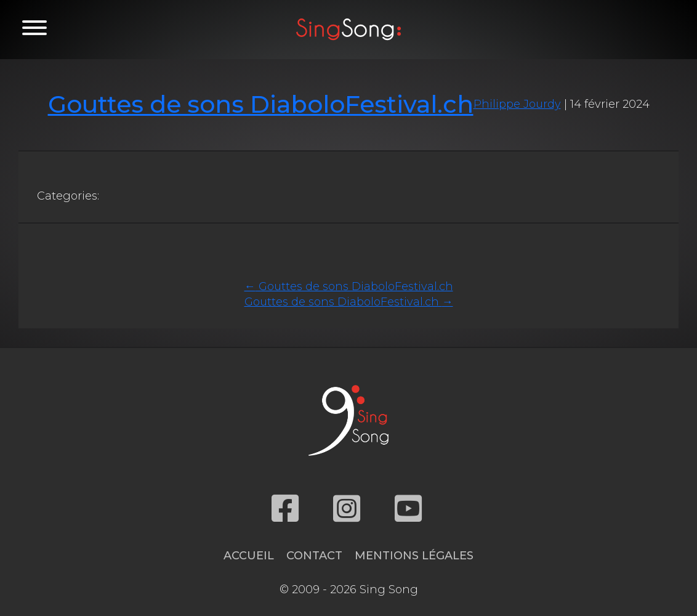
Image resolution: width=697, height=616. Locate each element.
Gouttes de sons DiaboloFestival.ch (261, 104)
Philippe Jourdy (517, 104)
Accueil (249, 556)
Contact (314, 556)
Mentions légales (414, 556)
